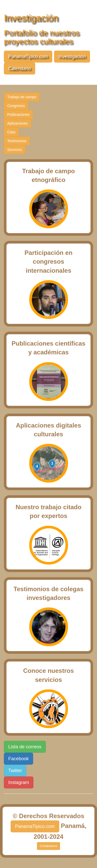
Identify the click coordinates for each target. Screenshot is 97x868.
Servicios (15, 150)
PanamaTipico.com (28, 57)
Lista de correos (25, 747)
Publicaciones (18, 115)
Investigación (72, 57)
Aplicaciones (17, 123)
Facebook (18, 759)
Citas (11, 132)
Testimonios (17, 141)
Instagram (19, 782)
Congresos (16, 106)
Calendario (20, 68)
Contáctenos (48, 846)
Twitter (15, 771)
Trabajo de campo (22, 97)
